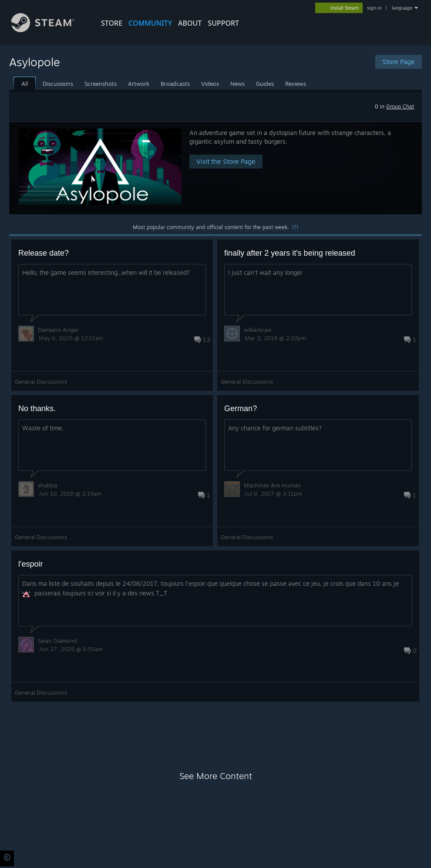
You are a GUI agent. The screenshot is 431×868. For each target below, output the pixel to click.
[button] (215, 168)
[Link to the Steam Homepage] (49, 30)
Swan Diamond (57, 641)
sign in (374, 8)
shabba (47, 485)
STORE (112, 23)
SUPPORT (223, 23)
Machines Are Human (272, 485)
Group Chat (400, 106)
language (402, 8)
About (190, 23)
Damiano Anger (58, 330)
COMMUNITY (150, 23)
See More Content (216, 776)
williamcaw (258, 330)
